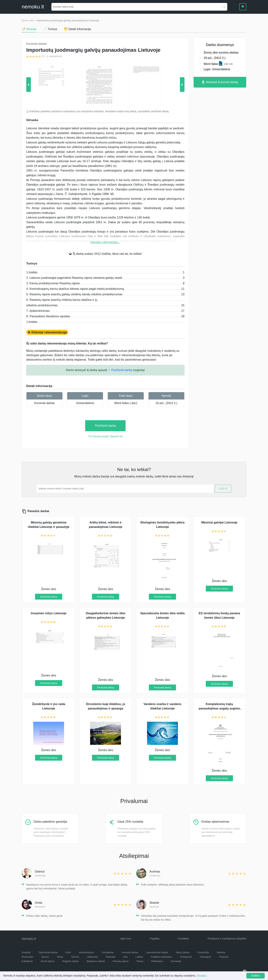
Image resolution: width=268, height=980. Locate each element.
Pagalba (154, 939)
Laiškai (139, 957)
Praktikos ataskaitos (162, 957)
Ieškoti (223, 489)
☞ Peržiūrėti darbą (120, 370)
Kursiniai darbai (44, 403)
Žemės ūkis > (29, 20)
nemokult (33, 7)
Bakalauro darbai (96, 961)
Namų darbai (183, 952)
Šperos (45, 957)
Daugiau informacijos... (105, 242)
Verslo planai (47, 961)
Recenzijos (28, 957)
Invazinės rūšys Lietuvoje (49, 613)
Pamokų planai (121, 961)
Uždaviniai (92, 957)
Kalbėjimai (27, 961)
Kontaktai (183, 939)
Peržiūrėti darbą (105, 426)
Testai (60, 957)
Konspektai (108, 952)
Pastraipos (205, 957)
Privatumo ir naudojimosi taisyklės (227, 939)
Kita (125, 957)
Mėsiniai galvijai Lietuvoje (219, 522)
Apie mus (126, 939)
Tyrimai (75, 957)
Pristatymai (186, 957)
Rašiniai (221, 952)
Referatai (111, 957)
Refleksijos (157, 961)
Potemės (224, 957)
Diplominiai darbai (48, 952)
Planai (140, 961)
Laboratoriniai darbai (157, 952)
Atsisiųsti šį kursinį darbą (220, 82)
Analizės (26, 952)
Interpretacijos (86, 952)
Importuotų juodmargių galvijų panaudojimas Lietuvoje (68, 20)
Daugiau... (203, 976)
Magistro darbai (70, 961)
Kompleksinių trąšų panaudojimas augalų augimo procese (219, 708)
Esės (68, 952)
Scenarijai (176, 961)
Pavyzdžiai (203, 952)
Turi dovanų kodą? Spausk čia (105, 436)
